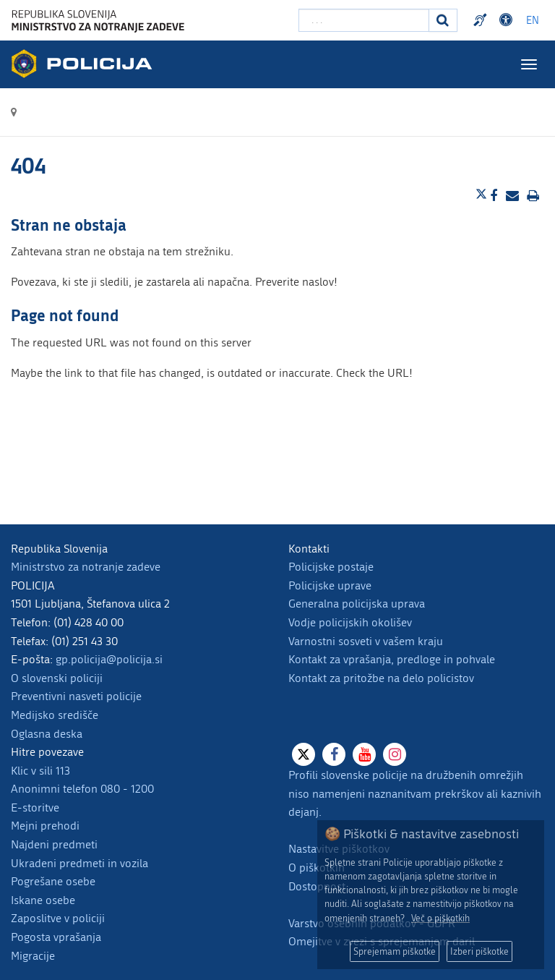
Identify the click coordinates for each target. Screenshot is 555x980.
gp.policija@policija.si (109, 659)
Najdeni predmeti (54, 844)
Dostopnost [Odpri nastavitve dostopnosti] (508, 20)
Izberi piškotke (479, 951)
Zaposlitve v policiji (58, 918)
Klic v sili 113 (40, 771)
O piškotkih (317, 868)
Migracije (33, 956)
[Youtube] (364, 754)
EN (533, 21)
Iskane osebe (43, 900)
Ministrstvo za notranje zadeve (86, 567)
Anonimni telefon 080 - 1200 (82, 789)
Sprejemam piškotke (395, 951)
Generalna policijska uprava (357, 604)
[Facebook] (334, 754)
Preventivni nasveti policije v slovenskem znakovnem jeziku (482, 20)
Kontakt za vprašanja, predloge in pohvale (392, 659)
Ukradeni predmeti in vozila (79, 863)
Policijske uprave (330, 585)
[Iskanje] (443, 20)
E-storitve (35, 808)
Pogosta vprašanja (56, 937)
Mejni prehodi (45, 826)
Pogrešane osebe (53, 881)
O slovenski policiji (57, 678)
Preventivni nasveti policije (76, 696)
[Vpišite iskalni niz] (364, 20)
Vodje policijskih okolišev (350, 622)
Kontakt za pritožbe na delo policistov (381, 678)
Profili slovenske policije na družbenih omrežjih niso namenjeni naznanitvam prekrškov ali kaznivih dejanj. (415, 793)
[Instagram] (395, 754)
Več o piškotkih (440, 918)
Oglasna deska (47, 734)
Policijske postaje (331, 567)
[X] (304, 754)
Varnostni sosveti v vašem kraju (366, 641)
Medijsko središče (55, 715)
